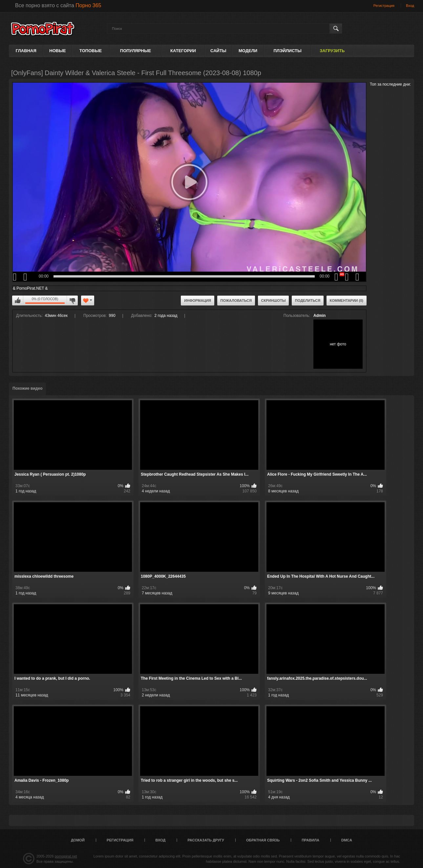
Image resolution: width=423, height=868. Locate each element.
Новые (57, 51)
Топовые (91, 51)
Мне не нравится (72, 300)
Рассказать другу (206, 840)
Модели (248, 51)
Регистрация (384, 6)
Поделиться (308, 300)
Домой (78, 840)
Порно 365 (88, 5)
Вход (410, 6)
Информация (198, 300)
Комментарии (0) (347, 300)
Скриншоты (274, 300)
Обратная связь (263, 840)
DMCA (347, 840)
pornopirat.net (66, 856)
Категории (183, 51)
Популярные (136, 51)
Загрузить (332, 51)
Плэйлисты (287, 51)
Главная (26, 51)
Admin (319, 316)
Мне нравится (18, 300)
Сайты (218, 51)
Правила (310, 840)
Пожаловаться (236, 300)
